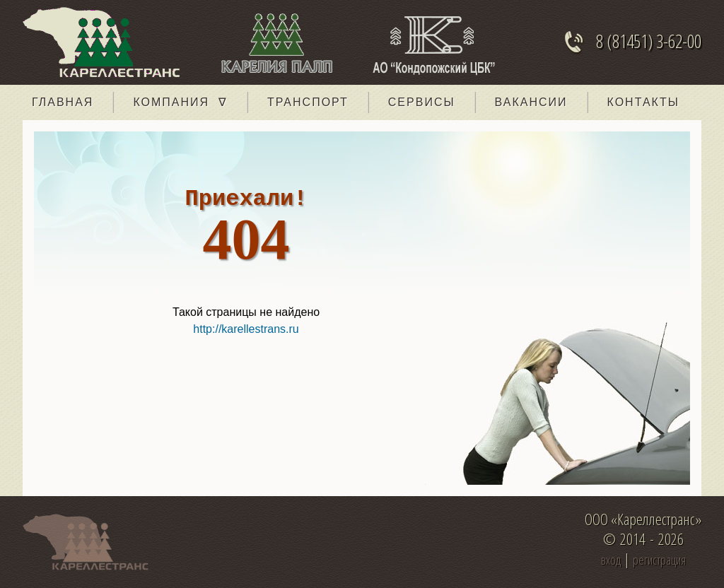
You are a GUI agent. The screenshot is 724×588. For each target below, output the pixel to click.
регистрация (659, 560)
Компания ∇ (180, 102)
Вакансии (531, 102)
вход (611, 560)
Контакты (643, 102)
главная (63, 102)
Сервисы (422, 102)
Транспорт (308, 102)
